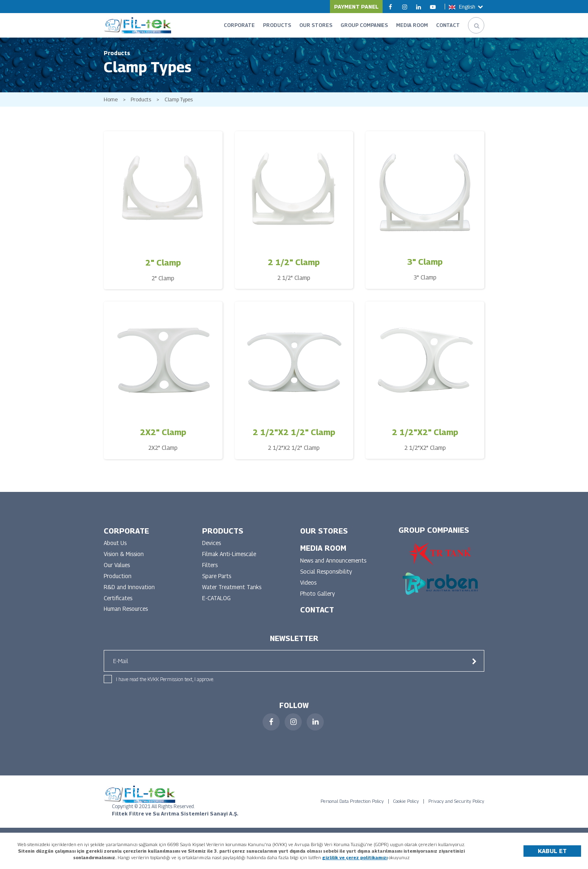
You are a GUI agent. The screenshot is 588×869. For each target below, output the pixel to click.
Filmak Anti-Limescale (230, 557)
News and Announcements (335, 563)
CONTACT (448, 25)
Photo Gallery (318, 596)
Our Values (118, 568)
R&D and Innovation (130, 590)
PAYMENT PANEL (356, 7)
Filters (210, 568)
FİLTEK (137, 25)
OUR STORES (316, 25)
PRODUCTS (277, 25)
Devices (212, 546)
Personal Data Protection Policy (352, 804)
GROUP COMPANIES (364, 25)
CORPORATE (239, 25)
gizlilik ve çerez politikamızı (355, 857)
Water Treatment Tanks (233, 590)
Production (118, 579)
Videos (309, 585)
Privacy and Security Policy (456, 804)
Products (141, 102)
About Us (116, 546)
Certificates (119, 601)
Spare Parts (218, 579)
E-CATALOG (216, 601)
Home (111, 102)
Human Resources (127, 612)
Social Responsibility (327, 574)
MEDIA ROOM (412, 25)
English (467, 7)
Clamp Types (180, 102)
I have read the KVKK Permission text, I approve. (165, 682)
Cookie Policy (406, 804)
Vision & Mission (125, 557)
